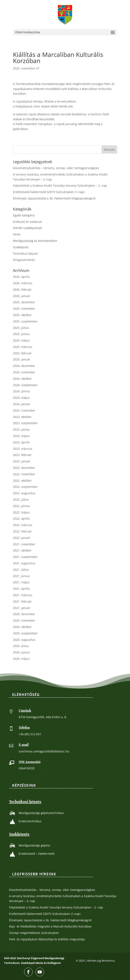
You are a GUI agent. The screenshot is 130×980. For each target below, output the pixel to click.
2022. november (24, 474)
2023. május (21, 436)
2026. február (22, 289)
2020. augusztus (24, 640)
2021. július (21, 570)
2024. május (21, 398)
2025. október (22, 315)
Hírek (17, 234)
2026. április (21, 277)
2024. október (22, 379)
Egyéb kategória (24, 215)
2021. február (22, 601)
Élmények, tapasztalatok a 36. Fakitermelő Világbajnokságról (54, 198)
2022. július (21, 500)
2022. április (21, 519)
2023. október (22, 417)
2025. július (21, 328)
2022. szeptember (25, 487)
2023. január (22, 461)
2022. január (22, 538)
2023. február (22, 455)
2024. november (24, 372)
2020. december (24, 614)
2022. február (22, 531)
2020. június (21, 652)
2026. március (23, 283)
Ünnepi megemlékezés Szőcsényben (34, 933)
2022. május (21, 512)
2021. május (21, 582)
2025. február (22, 353)
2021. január (22, 608)
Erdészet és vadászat (27, 222)
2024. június (21, 391)
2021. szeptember (25, 557)
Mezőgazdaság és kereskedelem (35, 241)
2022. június (21, 506)
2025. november (24, 309)
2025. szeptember (25, 321)
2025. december (24, 302)
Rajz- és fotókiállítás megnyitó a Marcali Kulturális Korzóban (50, 926)
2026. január (22, 296)
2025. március (23, 347)
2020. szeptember (25, 633)
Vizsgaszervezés (24, 260)
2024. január (22, 404)
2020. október (22, 627)
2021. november (24, 544)
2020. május (21, 659)
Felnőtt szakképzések (27, 228)
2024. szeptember (25, 385)
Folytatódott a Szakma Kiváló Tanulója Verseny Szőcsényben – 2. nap (60, 186)
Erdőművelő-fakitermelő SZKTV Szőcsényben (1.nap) (49, 192)
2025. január (22, 359)
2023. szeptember (25, 423)
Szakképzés (21, 247)
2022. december (24, 468)
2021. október (22, 550)
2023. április (21, 442)
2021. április (21, 589)
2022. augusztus (24, 493)
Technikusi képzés (26, 254)
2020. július (21, 646)
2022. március (23, 525)
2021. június (21, 576)
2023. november (24, 410)
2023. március (23, 449)
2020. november (24, 620)
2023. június (21, 429)
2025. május (21, 340)
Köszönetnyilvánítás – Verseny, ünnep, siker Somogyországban (56, 168)
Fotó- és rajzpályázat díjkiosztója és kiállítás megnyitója (47, 939)
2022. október (22, 480)
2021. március (23, 595)
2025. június (21, 334)
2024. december (24, 366)
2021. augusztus (24, 563)
